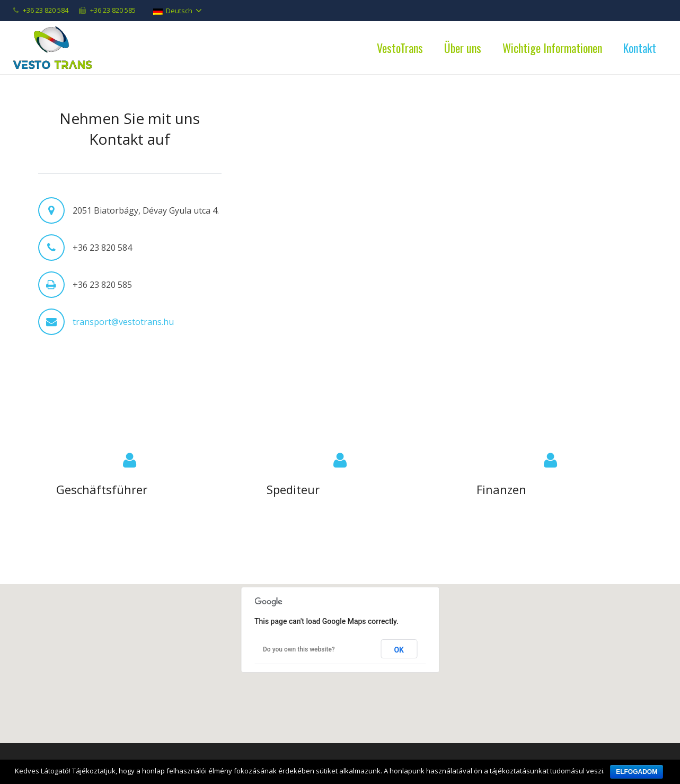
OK (399, 650)
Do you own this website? (299, 649)
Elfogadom (637, 772)
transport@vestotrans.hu (123, 322)
